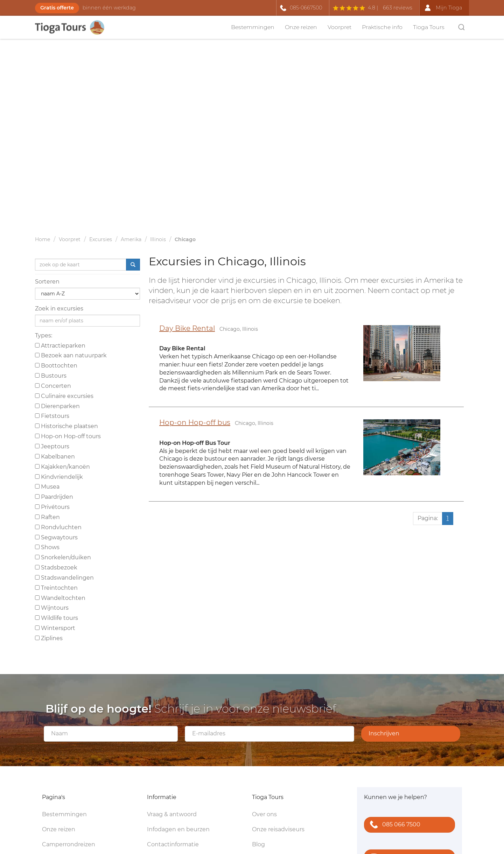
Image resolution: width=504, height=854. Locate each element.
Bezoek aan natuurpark (71, 355)
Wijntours (52, 608)
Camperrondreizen (69, 844)
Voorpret (339, 27)
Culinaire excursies (64, 396)
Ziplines (49, 638)
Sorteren (47, 282)
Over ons (264, 814)
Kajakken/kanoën (62, 467)
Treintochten (56, 588)
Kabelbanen (55, 457)
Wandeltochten (60, 598)
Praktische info (382, 27)
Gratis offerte (57, 8)
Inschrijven (384, 733)
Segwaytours (56, 537)
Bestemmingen (253, 27)
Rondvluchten (58, 527)
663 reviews (398, 8)
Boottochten (56, 366)
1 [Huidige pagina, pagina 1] (448, 518)
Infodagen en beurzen (178, 829)
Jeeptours (52, 446)
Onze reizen (301, 27)
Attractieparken (60, 346)
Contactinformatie (173, 844)
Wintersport (55, 628)
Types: (44, 335)
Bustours (51, 376)
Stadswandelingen (64, 578)
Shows (47, 547)
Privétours (52, 507)
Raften (47, 517)
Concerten (53, 386)
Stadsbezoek (56, 568)
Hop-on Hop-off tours (68, 436)
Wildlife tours (57, 618)
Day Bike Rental (187, 328)
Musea (47, 487)
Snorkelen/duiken (63, 557)
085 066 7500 (394, 825)
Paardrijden (54, 497)
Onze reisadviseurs (278, 829)
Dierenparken (57, 406)
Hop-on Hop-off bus (195, 422)
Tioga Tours (429, 27)
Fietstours (52, 416)
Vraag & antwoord (172, 814)
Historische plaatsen (66, 426)
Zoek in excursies (59, 309)
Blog (258, 844)
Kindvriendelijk (59, 477)
